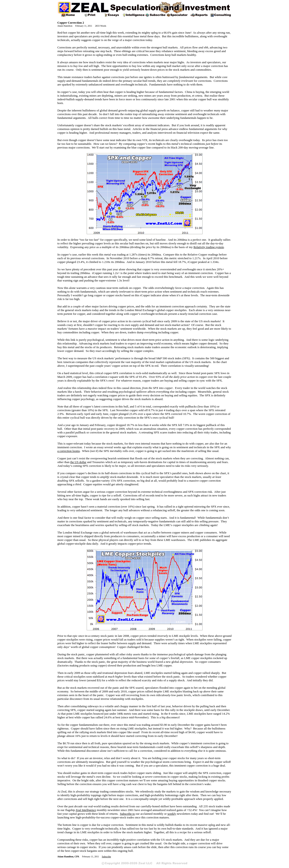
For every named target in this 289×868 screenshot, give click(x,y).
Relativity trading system (209, 247)
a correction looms (69, 451)
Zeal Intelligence (86, 810)
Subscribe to (127, 814)
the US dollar (78, 462)
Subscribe (106, 857)
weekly (172, 814)
